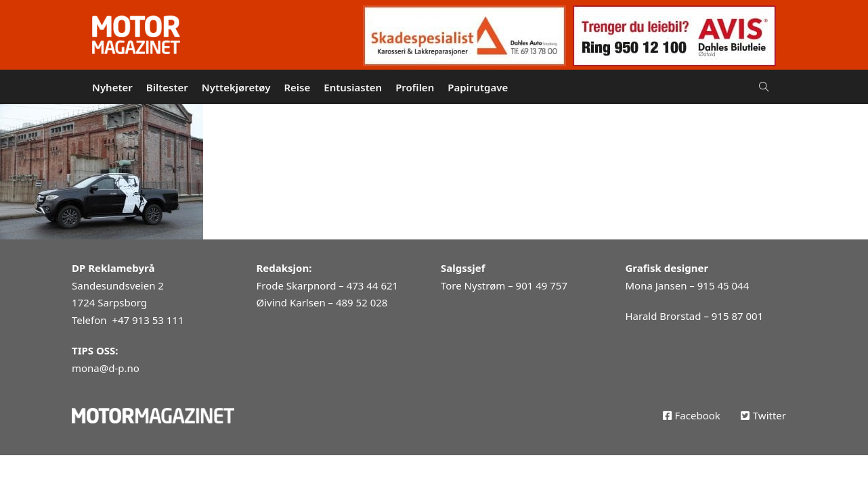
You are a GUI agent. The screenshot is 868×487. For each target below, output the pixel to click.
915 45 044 (723, 285)
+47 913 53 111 (148, 320)
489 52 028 (362, 302)
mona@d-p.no (106, 368)
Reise (297, 87)
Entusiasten (353, 87)
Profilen (415, 87)
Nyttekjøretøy (236, 87)
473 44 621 (372, 285)
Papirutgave (478, 87)
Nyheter (112, 87)
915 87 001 (737, 316)
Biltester (167, 87)
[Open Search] (764, 87)
